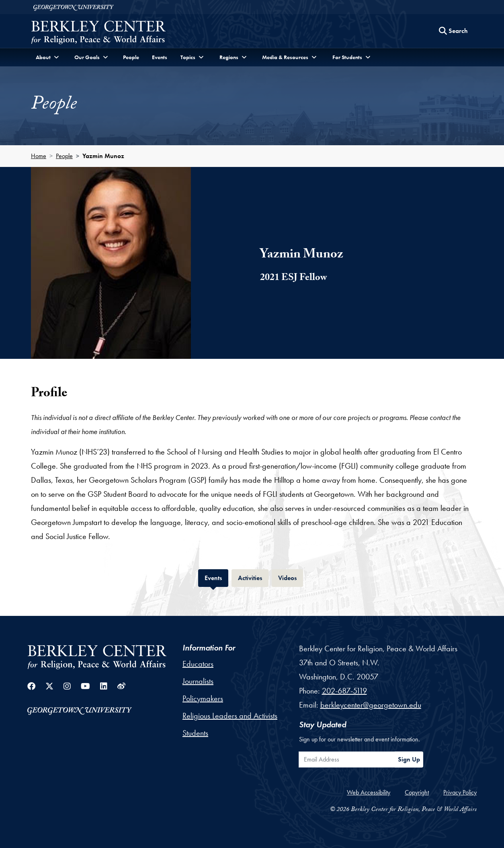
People (131, 57)
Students (195, 733)
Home (39, 156)
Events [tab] (216, 577)
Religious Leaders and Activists (230, 716)
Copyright (417, 792)
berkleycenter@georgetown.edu (371, 705)
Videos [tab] (291, 577)
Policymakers (203, 698)
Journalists (198, 681)
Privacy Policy (460, 792)
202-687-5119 (344, 691)
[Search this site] (453, 31)
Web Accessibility (369, 792)
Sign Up (409, 759)
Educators (198, 664)
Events (160, 57)
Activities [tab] (253, 577)
